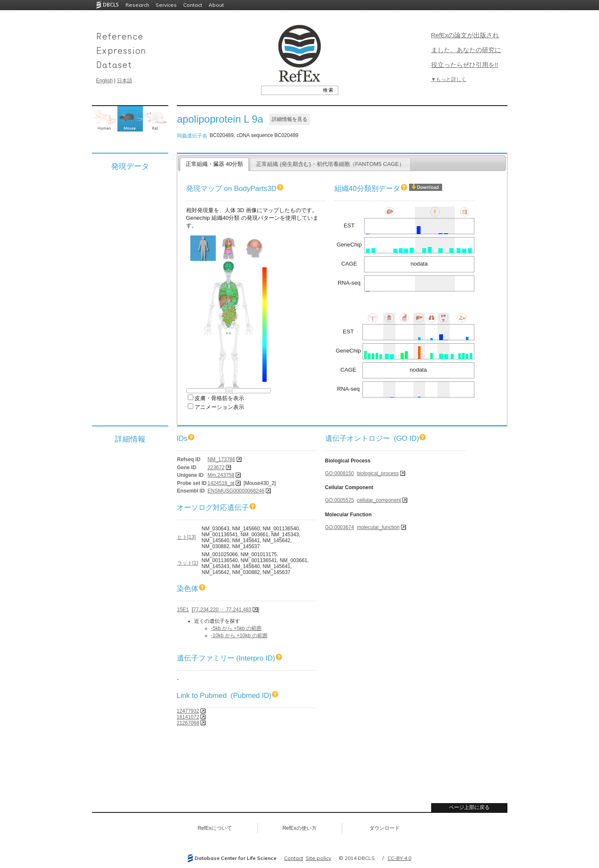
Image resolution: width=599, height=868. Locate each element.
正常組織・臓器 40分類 (214, 164)
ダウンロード (384, 828)
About (216, 5)
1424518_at (221, 483)
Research (137, 5)
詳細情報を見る (290, 119)
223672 (216, 468)
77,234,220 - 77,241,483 (222, 610)
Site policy (318, 858)
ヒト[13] (187, 537)
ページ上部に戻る (469, 807)
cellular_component (379, 500)
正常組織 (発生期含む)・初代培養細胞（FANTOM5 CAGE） (330, 164)
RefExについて (215, 828)
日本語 (125, 81)
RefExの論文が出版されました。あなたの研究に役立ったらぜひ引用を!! (466, 50)
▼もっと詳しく (449, 79)
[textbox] (290, 90)
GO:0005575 (340, 500)
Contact (193, 5)
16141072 (188, 717)
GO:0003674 (340, 527)
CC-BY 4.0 (399, 858)
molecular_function (378, 527)
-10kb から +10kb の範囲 (239, 636)
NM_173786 (221, 459)
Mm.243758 (221, 475)
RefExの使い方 (299, 828)
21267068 (188, 723)
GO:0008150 (340, 473)
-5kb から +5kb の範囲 (237, 628)
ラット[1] (188, 563)
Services (166, 5)
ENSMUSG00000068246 (236, 491)
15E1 (183, 610)
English (104, 81)
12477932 (188, 711)
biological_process (378, 473)
